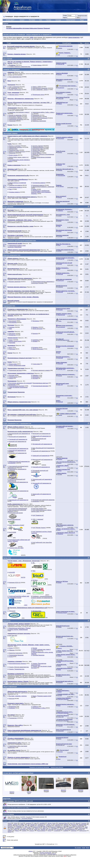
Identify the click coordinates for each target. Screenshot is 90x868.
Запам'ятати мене (82, 16)
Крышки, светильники (15, 90)
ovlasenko (60, 287)
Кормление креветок (38, 185)
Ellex (59, 410)
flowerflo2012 (81, 826)
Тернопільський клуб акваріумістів (42, 479)
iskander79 (58, 825)
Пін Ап (62, 828)
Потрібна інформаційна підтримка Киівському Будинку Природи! (28, 28)
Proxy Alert (43, 854)
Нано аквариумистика (15, 77)
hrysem (60, 471)
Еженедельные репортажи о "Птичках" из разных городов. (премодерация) (19, 629)
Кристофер (54, 828)
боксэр (60, 463)
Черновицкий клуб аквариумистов (19, 500)
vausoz (36, 829)
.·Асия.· (60, 321)
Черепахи (12, 327)
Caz (47, 828)
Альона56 (59, 829)
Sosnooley (84, 823)
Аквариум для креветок (16, 185)
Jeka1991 (43, 829)
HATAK (60, 221)
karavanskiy (61, 731)
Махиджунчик (61, 315)
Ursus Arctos (79, 827)
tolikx (35, 823)
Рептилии (12, 375)
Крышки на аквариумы (15, 115)
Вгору (88, 848)
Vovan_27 (37, 828)
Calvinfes (10, 825)
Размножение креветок (15, 187)
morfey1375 (61, 280)
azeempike (74, 831)
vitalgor (29, 792)
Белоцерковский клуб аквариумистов (19, 434)
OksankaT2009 (83, 825)
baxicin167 (17, 828)
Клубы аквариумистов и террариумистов (17, 423)
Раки (10, 189)
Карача (60, 692)
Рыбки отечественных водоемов (42, 157)
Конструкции (13, 321)
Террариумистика (9, 306)
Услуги (11, 657)
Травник (60, 415)
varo (59, 347)
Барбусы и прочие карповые (17, 152)
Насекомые (36, 377)
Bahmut (60, 648)
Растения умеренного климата (41, 370)
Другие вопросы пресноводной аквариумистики (20, 241)
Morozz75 (78, 823)
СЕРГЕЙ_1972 (62, 369)
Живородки (12, 153)
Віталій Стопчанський (45, 852)
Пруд (5, 406)
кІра (59, 203)
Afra (59, 467)
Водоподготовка (37, 117)
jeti (11, 828)
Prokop (15, 829)
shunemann (49, 826)
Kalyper (60, 74)
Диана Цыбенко (41, 831)
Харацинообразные (38, 147)
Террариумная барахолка (16, 655)
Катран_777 (49, 825)
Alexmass (60, 752)
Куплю (11, 648)
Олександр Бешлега (63, 699)
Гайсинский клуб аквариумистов (42, 436)
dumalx (71, 827)
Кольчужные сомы (38, 149)
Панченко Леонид (62, 613)
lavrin (59, 530)
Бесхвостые (12, 335)
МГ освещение (13, 88)
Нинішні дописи (71, 20)
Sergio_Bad (27, 827)
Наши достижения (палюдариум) (18, 387)
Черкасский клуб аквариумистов (42, 494)
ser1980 (60, 474)
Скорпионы (36, 340)
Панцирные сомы (14, 150)
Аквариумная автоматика (16, 119)
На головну (78, 848)
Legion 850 (61, 99)
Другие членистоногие (15, 341)
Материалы (36, 321)
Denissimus (11, 827)
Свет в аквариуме (14, 87)
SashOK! (33, 825)
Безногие (35, 334)
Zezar (9, 829)
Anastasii (60, 333)
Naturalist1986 (61, 175)
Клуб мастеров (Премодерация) (18, 509)
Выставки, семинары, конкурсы (18, 696)
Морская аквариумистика (12, 255)
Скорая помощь (37, 65)
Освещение (36, 115)
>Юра (59, 662)
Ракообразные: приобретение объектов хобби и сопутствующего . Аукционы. (41, 192)
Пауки (11, 340)
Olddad (60, 627)
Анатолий (60, 274)
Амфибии (35, 375)
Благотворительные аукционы (17, 663)
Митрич (50, 823)
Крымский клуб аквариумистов (41, 451)
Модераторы (13, 707)
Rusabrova (53, 827)
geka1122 (60, 526)
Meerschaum (19, 826)
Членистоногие (13, 377)
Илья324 (80, 829)
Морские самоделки (15, 282)
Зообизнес (12, 708)
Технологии (12, 121)
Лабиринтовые (13, 149)
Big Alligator (61, 186)
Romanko (60, 310)
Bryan (50, 831)
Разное (35, 119)
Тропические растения (15, 370)
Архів (84, 848)
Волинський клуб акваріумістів (18, 437)
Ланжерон (60, 534)
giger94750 (69, 828)
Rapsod (60, 165)
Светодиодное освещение (40, 88)
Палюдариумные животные (40, 383)
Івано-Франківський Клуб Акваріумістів (43, 448)
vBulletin (31, 851)
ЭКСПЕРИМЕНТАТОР (64, 340)
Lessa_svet (61, 717)
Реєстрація (32, 20)
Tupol (59, 125)
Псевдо (65, 15)
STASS (60, 216)
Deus (59, 245)
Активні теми (9, 20)
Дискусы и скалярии (15, 146)
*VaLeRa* (60, 726)
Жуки (10, 348)
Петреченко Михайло (27, 818)
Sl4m (65, 827)
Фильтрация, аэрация (15, 117)
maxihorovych (37, 827)
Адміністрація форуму (57, 767)
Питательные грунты (38, 95)
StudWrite (66, 831)
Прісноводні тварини (10, 133)
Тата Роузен (82, 828)
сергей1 (60, 264)
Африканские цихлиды (15, 147)
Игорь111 (10, 826)
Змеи (10, 329)
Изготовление (13, 322)
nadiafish (10, 831)
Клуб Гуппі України (38, 509)
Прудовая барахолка (38, 655)
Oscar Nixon (61, 138)
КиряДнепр (23, 829)
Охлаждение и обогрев (15, 118)
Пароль (65, 18)
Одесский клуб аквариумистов (41, 467)
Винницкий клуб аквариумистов (41, 434)
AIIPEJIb (66, 825)
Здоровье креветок (14, 192)
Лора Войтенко (41, 826)
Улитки (11, 378)
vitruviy (60, 739)
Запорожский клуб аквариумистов (19, 449)
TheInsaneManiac (52, 854)
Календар (58, 20)
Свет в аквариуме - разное (40, 90)
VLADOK (24, 831)
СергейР (60, 237)
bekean (9, 832)
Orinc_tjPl (60, 385)
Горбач (16, 823)
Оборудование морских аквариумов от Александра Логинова (43, 282)
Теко (29, 825)
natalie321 (60, 211)
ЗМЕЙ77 (60, 81)
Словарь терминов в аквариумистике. (20, 67)
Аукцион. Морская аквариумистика (19, 667)
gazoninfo (60, 637)
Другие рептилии (37, 329)
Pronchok (73, 825)
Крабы (34, 189)
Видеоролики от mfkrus (39, 708)
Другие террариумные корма (17, 365)
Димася (17, 831)
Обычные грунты (14, 95)
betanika (60, 48)
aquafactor (28, 823)
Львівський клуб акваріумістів (41, 456)
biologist (46, 790)
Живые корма (13, 364)
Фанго (44, 828)
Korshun (60, 152)
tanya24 (60, 695)
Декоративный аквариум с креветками (43, 187)
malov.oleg (51, 829)
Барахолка (7, 621)
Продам (35, 648)
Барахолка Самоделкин (39, 121)
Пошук (82, 20)
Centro (54, 823)
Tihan (59, 226)
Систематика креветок (39, 183)
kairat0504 (42, 823)
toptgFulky (19, 827)
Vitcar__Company (27, 828)
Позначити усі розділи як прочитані (39, 767)
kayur (71, 823)
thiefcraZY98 (61, 64)
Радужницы (36, 152)
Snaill (22, 823)
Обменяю (12, 650)
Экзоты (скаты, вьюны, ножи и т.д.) (19, 157)
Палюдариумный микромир (40, 386)
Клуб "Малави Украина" (39, 528)
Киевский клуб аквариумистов (17, 451)
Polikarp (60, 104)
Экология (12, 699)
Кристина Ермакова (70, 829)
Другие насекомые (38, 349)
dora (26, 826)
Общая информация (10, 687)
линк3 (86, 827)
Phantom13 (41, 825)
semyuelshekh (61, 327)
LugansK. (32, 831)
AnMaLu (22, 825)
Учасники (49, 20)
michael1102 (57, 831)
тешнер (60, 652)
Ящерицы (35, 327)
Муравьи (35, 341)
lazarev (76, 828)
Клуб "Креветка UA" (38, 515)
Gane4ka (32, 826)
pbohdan (60, 170)
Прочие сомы (36, 150)
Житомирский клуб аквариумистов (42, 444)
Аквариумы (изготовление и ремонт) (19, 112)
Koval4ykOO (61, 88)
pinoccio (60, 376)
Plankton (60, 459)
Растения (35, 378)
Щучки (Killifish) (37, 153)
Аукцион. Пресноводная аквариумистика (39, 664)
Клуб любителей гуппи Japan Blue (42, 542)
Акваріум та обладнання (11, 69)
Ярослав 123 (61, 745)
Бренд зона (7, 558)
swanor (60, 656)
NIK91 (59, 666)
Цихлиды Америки (38, 146)
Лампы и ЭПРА (37, 87)
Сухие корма (36, 364)
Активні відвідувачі (8, 801)
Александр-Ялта (63, 823)
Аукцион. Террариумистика (17, 669)
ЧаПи (41, 20)
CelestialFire (61, 427)
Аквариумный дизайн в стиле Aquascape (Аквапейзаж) (17, 246)
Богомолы (35, 348)
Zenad (9, 823)
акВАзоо (60, 676)
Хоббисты (35, 707)
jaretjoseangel (83, 831)
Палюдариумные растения (17, 386)
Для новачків (8, 59)
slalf (59, 55)
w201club (74, 826)
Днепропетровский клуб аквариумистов (39, 439)
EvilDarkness (59, 827)
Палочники (12, 343)
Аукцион (22, 20)
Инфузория (58, 826)
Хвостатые (12, 334)
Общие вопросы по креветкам (17, 183)
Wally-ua (45, 827)
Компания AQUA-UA (15, 583)
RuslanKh (60, 682)
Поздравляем (13, 718)
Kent (59, 269)
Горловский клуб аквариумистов (18, 439)
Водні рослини (8, 207)
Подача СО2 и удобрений (40, 118)
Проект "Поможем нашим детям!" (42, 696)
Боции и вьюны (13, 155)
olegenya (15, 825)
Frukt (30, 829)
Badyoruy (60, 93)
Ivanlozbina (66, 826)
